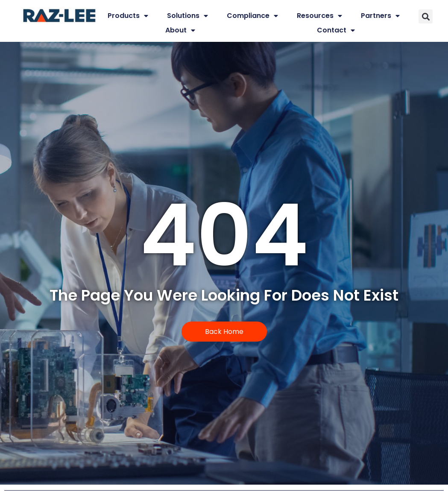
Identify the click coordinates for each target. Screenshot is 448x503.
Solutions (187, 16)
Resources (319, 16)
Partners (380, 16)
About (180, 30)
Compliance (252, 16)
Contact (336, 30)
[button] (426, 16)
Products (128, 16)
